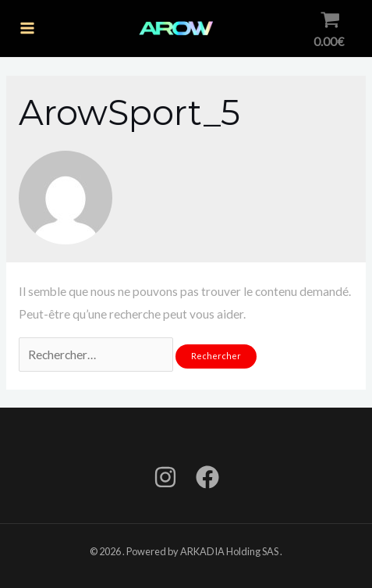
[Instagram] (165, 477)
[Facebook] (207, 477)
